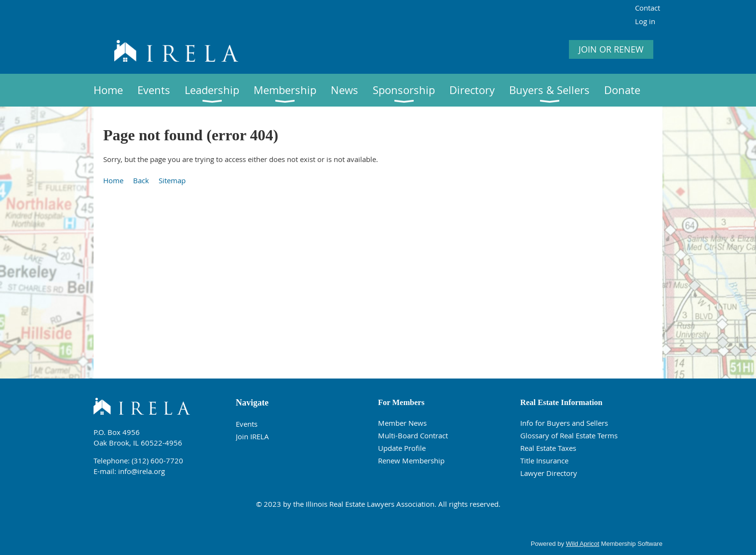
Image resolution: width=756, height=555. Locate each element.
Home (113, 180)
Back (141, 180)
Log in (645, 21)
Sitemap (172, 180)
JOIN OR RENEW (611, 49)
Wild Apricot (583, 544)
